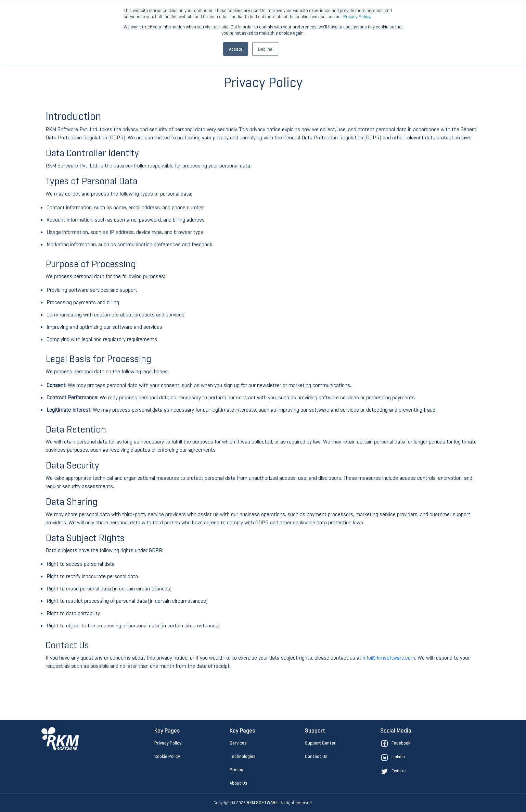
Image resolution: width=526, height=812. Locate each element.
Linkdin (393, 757)
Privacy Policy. (357, 16)
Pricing (236, 770)
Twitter (393, 771)
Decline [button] (265, 49)
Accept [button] (236, 49)
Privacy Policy (168, 743)
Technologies (243, 756)
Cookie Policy (167, 756)
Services (238, 743)
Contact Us (316, 756)
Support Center (320, 743)
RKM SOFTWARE (262, 803)
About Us (239, 783)
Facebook (395, 743)
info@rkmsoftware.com (389, 658)
